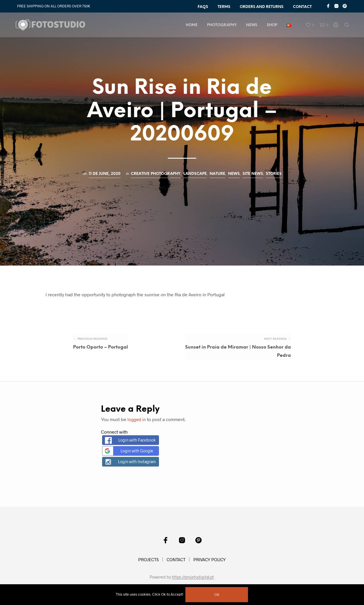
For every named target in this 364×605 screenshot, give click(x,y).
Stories (274, 174)
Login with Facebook (130, 444)
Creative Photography (156, 174)
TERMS (224, 7)
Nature (217, 174)
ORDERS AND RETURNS (262, 7)
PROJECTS (148, 563)
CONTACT (302, 7)
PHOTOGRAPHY (222, 26)
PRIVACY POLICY (210, 563)
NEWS (252, 26)
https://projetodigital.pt (193, 581)
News (234, 174)
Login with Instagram (130, 465)
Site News (253, 174)
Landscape (195, 174)
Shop (273, 26)
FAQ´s (203, 7)
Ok (217, 595)
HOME (192, 26)
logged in (137, 423)
